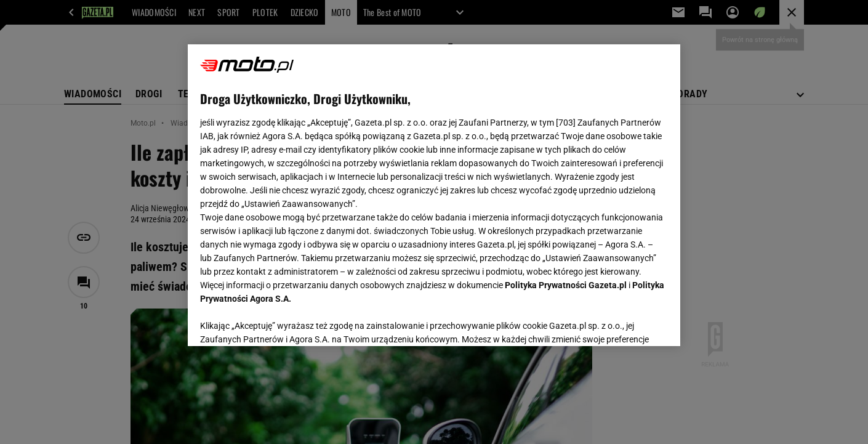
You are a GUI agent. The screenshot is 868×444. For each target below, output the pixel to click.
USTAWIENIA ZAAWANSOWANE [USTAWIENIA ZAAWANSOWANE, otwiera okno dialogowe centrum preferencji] (280, 321)
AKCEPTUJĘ (626, 322)
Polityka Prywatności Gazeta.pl (566, 285)
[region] (434, 195)
